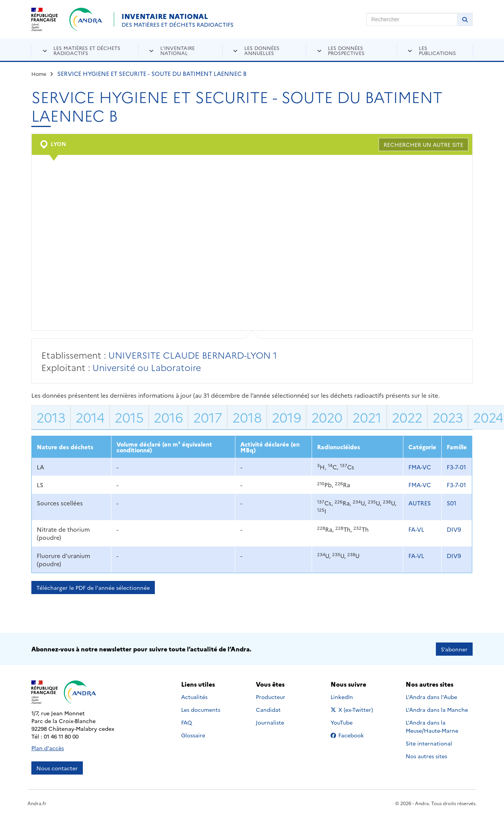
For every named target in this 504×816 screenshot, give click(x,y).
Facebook (353, 735)
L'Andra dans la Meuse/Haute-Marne (432, 726)
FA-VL (416, 529)
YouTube (350, 722)
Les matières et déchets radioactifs (87, 50)
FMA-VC (420, 467)
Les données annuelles (262, 50)
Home (39, 74)
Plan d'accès (48, 747)
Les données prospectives (346, 50)
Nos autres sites (426, 756)
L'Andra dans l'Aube (431, 696)
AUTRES (420, 503)
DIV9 (454, 529)
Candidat (268, 709)
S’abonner (454, 649)
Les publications (437, 50)
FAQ (187, 722)
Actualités (194, 696)
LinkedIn (350, 696)
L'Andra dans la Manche (437, 709)
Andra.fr (37, 803)
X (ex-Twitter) (353, 709)
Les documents (201, 709)
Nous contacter (57, 768)
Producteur (271, 696)
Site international (429, 743)
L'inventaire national (177, 50)
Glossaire (193, 735)
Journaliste (270, 722)
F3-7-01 (456, 467)
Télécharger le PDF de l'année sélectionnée (93, 588)
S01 (452, 503)
